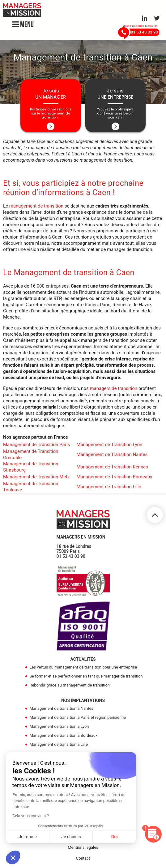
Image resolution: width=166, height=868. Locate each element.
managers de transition (113, 390)
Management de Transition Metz (36, 478)
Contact (83, 859)
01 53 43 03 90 (71, 557)
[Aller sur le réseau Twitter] (157, 18)
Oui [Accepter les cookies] (115, 837)
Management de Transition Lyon (109, 446)
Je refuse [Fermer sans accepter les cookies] (28, 837)
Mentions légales (83, 849)
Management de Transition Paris (36, 446)
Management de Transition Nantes (112, 456)
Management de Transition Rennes (112, 468)
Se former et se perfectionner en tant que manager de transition (86, 677)
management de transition (36, 207)
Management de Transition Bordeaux (114, 478)
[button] (13, 857)
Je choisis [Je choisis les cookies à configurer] (71, 837)
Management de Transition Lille (109, 488)
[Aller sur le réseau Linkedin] (145, 18)
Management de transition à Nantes (61, 710)
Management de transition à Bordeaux (63, 737)
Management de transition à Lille (59, 746)
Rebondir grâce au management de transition (70, 686)
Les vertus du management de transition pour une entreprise (83, 668)
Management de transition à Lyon (59, 728)
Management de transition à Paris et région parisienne (78, 719)
